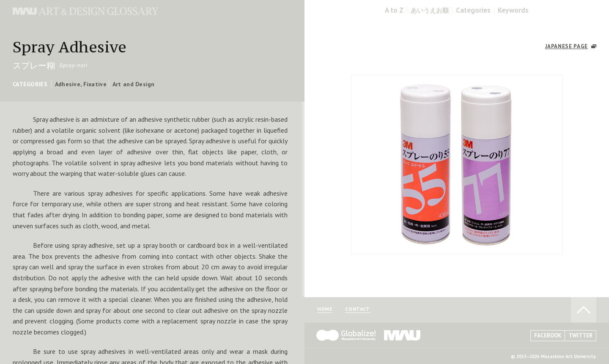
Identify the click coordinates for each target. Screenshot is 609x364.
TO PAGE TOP (584, 310)
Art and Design (134, 84)
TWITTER (580, 335)
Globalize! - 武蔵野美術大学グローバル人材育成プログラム (346, 335)
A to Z (394, 10)
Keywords (513, 10)
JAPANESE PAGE (566, 46)
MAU (403, 335)
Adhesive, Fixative (81, 84)
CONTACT (357, 309)
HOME (325, 309)
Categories (473, 10)
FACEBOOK (548, 335)
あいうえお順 (430, 10)
